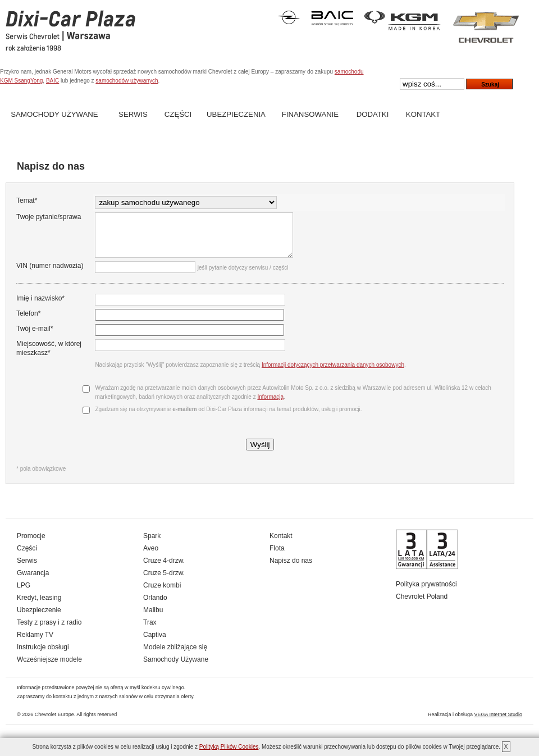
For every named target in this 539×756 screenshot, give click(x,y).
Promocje (31, 544)
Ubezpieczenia (236, 114)
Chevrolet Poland (422, 605)
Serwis (133, 114)
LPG (24, 594)
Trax (150, 631)
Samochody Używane (54, 114)
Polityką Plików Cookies (229, 747)
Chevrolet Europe (54, 723)
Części (178, 114)
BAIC (52, 81)
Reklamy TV (35, 643)
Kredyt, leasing (39, 606)
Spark (152, 544)
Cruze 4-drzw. (164, 569)
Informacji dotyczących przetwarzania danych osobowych (331, 373)
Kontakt (423, 114)
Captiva (155, 643)
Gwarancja (33, 581)
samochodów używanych (127, 81)
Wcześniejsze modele (49, 668)
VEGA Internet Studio (498, 723)
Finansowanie (310, 114)
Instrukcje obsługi (43, 655)
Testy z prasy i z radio (49, 631)
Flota (277, 557)
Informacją (269, 405)
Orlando (155, 606)
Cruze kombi (162, 594)
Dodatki (373, 114)
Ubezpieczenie (39, 618)
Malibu (153, 618)
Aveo (151, 557)
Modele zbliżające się (175, 655)
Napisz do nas (291, 569)
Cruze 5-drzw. (164, 581)
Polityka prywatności (426, 593)
